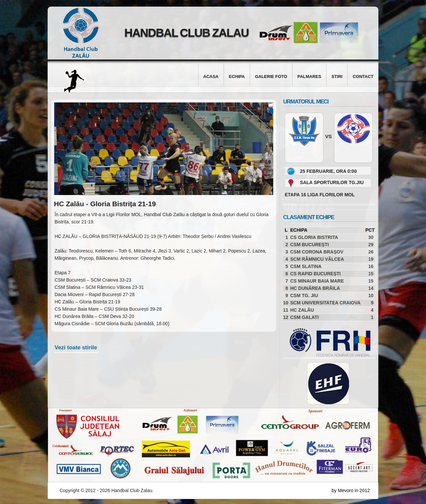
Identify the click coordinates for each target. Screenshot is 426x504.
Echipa (237, 77)
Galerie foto (271, 77)
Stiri (337, 77)
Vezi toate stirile (76, 348)
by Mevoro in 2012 (351, 490)
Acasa (211, 77)
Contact (363, 77)
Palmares (309, 77)
